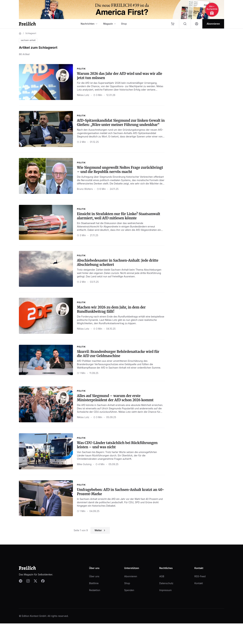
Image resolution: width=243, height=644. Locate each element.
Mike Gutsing (84, 464)
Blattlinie (94, 583)
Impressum (165, 590)
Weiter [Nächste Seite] (100, 530)
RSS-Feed (200, 576)
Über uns (94, 576)
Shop (124, 24)
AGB (162, 576)
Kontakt (199, 583)
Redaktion (95, 590)
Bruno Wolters (85, 189)
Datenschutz (166, 583)
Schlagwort (31, 33)
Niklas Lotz (83, 95)
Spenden (129, 590)
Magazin (110, 24)
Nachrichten (89, 24)
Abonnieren (131, 576)
